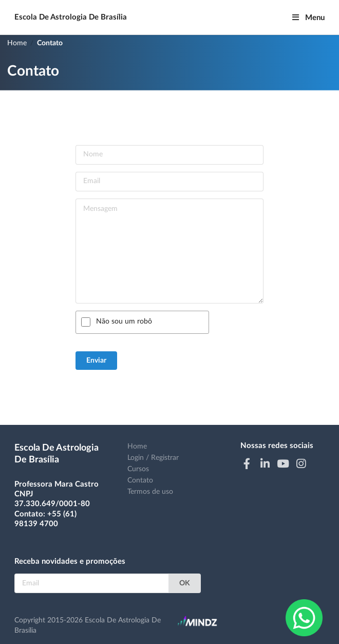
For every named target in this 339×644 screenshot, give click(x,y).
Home (17, 43)
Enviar (96, 361)
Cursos (138, 469)
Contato (50, 43)
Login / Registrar (153, 458)
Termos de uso (150, 492)
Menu (308, 17)
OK (185, 583)
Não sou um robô (124, 321)
